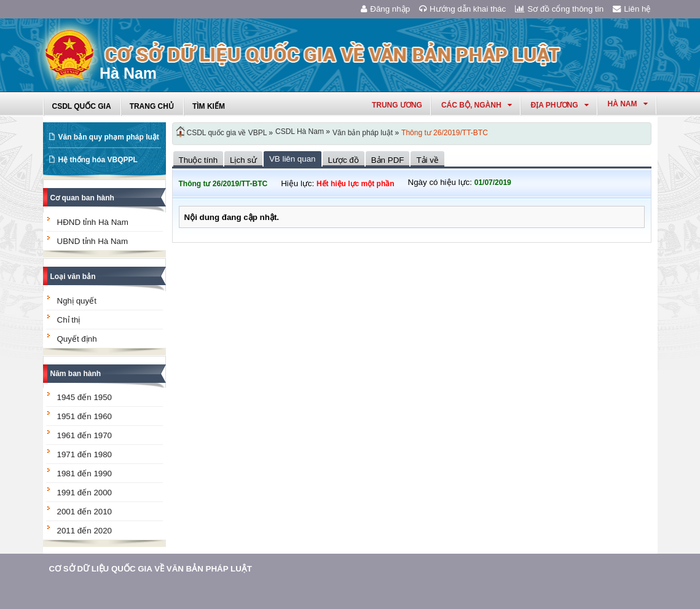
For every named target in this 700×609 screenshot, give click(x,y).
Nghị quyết (77, 301)
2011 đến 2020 (85, 531)
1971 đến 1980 (85, 454)
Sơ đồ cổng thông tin (559, 9)
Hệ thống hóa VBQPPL (98, 160)
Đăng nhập (385, 9)
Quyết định (77, 339)
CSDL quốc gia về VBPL (227, 133)
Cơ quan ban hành (82, 198)
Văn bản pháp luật (363, 133)
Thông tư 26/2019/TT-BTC (445, 133)
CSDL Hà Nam (300, 132)
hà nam (628, 104)
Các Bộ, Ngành (477, 105)
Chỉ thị (69, 320)
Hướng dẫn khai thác (462, 9)
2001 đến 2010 (85, 512)
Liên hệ (632, 9)
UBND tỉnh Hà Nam (93, 241)
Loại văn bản (73, 277)
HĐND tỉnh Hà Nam (93, 222)
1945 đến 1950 (85, 397)
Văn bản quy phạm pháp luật (109, 137)
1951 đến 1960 (85, 416)
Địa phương (560, 105)
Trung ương (397, 105)
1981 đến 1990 (85, 473)
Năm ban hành (76, 374)
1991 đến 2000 (85, 493)
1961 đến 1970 (85, 435)
